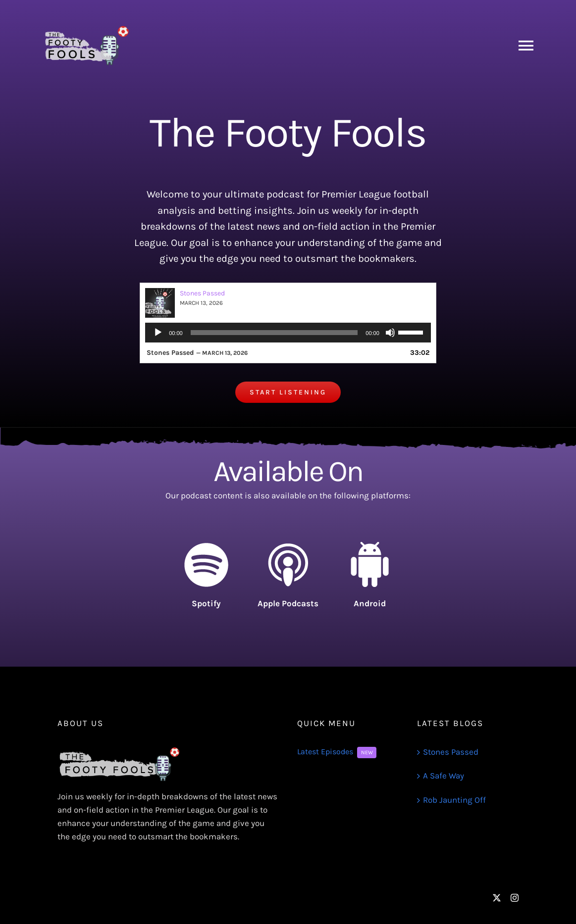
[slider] (274, 333)
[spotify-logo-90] (206, 546)
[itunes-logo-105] (288, 546)
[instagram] (515, 898)
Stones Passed (202, 293)
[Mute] (390, 333)
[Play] (158, 333)
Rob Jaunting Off (454, 800)
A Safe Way (444, 776)
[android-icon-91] (370, 546)
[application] (288, 333)
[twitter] (497, 898)
